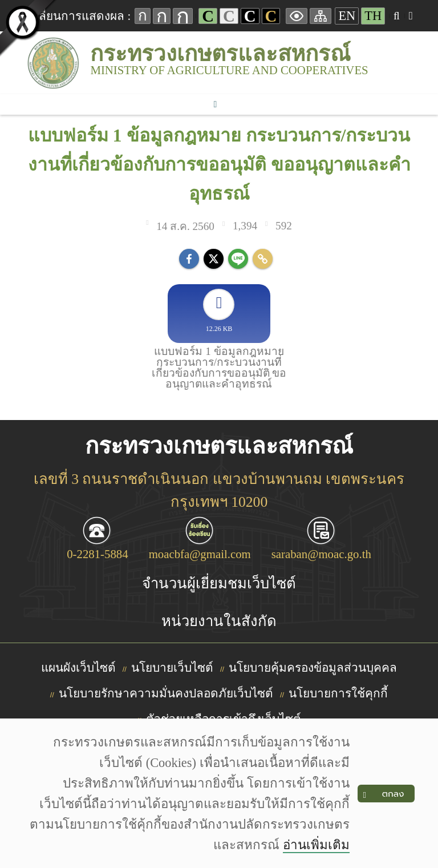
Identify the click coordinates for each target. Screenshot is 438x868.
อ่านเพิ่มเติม (316, 845)
